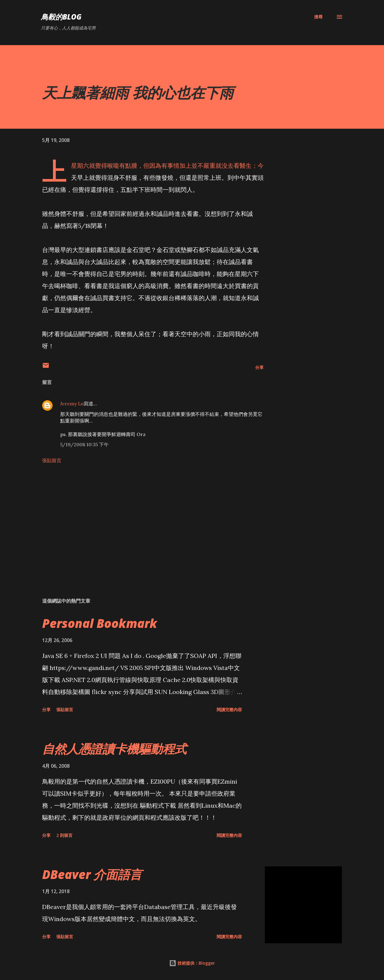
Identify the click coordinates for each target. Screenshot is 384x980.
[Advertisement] (144, 523)
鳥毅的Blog (61, 17)
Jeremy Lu (72, 404)
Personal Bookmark (100, 623)
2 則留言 (64, 835)
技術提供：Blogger (192, 963)
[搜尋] (318, 17)
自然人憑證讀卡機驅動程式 (114, 749)
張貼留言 (52, 460)
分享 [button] (259, 367)
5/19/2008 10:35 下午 (84, 444)
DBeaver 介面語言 (92, 874)
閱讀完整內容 (229, 710)
